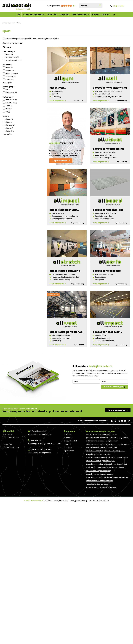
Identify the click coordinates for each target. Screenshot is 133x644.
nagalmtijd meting (93, 479)
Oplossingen (69, 495)
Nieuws (95, 14)
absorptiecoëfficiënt (109, 492)
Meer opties (7, 82)
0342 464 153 (36, 485)
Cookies (66, 545)
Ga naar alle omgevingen (13, 43)
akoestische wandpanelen (96, 502)
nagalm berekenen (108, 488)
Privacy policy (75, 545)
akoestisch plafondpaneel (114, 495)
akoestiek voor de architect (116, 508)
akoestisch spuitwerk (115, 512)
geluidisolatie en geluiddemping (98, 515)
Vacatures (68, 492)
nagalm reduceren (109, 479)
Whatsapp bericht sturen (41, 494)
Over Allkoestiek (80, 14)
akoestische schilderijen (118, 502)
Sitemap (84, 545)
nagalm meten (123, 488)
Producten (52, 14)
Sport (19, 23)
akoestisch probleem (94, 522)
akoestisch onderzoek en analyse (99, 518)
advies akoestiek (92, 492)
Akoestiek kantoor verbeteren (98, 528)
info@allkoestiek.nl (38, 475)
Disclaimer (49, 545)
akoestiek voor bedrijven (96, 512)
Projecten (65, 14)
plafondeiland (91, 485)
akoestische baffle (93, 505)
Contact (106, 14)
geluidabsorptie (108, 505)
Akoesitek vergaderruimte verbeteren (101, 532)
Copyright (58, 545)
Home (5, 23)
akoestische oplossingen (108, 485)
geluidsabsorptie (93, 482)
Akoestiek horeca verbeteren (116, 522)
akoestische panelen (94, 495)
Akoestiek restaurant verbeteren (99, 525)
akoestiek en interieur (95, 508)
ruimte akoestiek (93, 488)
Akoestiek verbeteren (33, 14)
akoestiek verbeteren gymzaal (98, 498)
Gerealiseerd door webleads (99, 545)
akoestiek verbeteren (109, 482)
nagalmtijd (123, 482)
